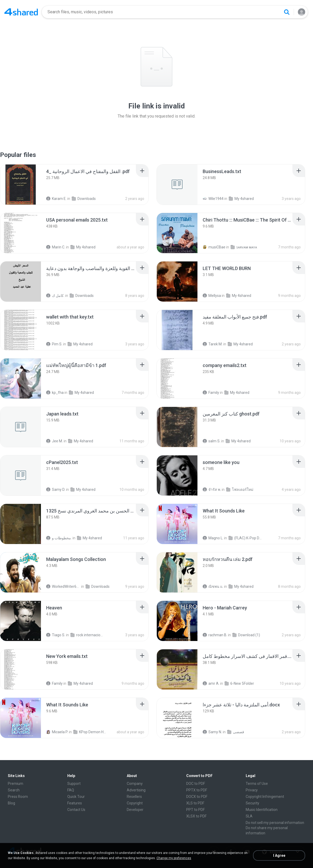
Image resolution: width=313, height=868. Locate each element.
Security (252, 803)
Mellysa (212, 296)
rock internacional (88, 635)
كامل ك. (55, 296)
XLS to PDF (195, 803)
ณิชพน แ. (213, 586)
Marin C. (56, 247)
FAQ (71, 790)
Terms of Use (257, 784)
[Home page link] (21, 12)
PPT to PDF (195, 810)
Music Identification (262, 810)
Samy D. (56, 490)
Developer (135, 810)
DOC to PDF (196, 784)
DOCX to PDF (197, 797)
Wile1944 (213, 199)
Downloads (84, 199)
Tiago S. (56, 635)
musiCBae (214, 247)
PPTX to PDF (197, 790)
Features (75, 803)
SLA (249, 816)
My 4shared (241, 199)
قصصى (236, 732)
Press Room (18, 797)
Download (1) (246, 635)
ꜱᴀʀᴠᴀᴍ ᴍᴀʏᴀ (244, 247)
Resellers (134, 797)
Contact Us (76, 810)
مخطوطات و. (59, 538)
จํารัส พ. (212, 490)
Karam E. (56, 199)
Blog (11, 803)
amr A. (211, 683)
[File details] (21, 185)
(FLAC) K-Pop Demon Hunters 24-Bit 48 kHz (246, 538)
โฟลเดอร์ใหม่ (240, 490)
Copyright (135, 803)
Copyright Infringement (265, 797)
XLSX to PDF (196, 816)
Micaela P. (57, 732)
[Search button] (287, 12)
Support (74, 784)
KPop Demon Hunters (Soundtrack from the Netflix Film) (90, 732)
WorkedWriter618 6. (63, 586)
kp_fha (55, 393)
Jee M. (55, 441)
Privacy (252, 790)
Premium (16, 784)
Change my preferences (174, 858)
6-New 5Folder (239, 683)
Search (14, 790)
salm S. (212, 441)
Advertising (136, 790)
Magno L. (213, 538)
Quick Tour (76, 797)
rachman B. (215, 635)
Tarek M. (213, 344)
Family (211, 393)
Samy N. (212, 732)
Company (135, 784)
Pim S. (54, 344)
